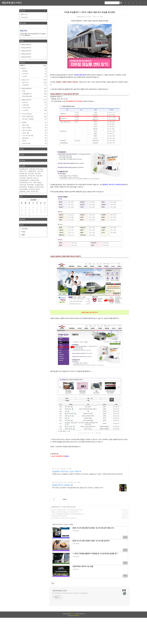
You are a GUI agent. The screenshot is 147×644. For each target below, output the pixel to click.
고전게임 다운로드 (35, 189)
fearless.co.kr (34, 80)
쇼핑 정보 (34, 102)
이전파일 (34, 123)
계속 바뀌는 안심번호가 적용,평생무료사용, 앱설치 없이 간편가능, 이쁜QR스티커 (78, 488)
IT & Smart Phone (34, 114)
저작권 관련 (24, 18)
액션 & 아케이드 (34, 128)
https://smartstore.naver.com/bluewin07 (65, 482)
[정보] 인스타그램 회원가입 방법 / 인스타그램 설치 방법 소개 (65, 510)
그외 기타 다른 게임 (34, 136)
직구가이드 (34, 74)
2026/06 (33, 200)
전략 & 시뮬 (34, 133)
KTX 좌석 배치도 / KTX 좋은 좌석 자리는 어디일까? (63, 518)
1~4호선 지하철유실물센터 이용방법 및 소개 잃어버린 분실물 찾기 (67, 514)
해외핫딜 (34, 71)
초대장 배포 (34, 85)
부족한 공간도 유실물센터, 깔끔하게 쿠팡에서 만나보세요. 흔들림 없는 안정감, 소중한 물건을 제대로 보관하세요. (88, 474)
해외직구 (34, 68)
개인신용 (23, 178)
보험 (34, 91)
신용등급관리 (24, 169)
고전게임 (31, 174)
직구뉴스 (34, 76)
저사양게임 (24, 187)
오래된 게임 (24, 174)
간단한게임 (31, 185)
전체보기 (33, 66)
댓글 (53, 583)
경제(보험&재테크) (34, 89)
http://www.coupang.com (60, 469)
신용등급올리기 (25, 180)
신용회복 (31, 187)
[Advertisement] (73, 623)
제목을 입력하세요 (26, 45)
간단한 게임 (35, 192)
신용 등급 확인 (35, 180)
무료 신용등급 (38, 183)
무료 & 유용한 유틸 (34, 116)
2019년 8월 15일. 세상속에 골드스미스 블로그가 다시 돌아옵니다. (70, 593)
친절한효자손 (76, 642)
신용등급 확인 (39, 185)
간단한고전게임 (40, 187)
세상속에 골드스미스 (12, 3)
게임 (29, 192)
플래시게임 (34, 138)
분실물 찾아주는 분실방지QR (62, 485)
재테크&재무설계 (34, 96)
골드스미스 (34, 82)
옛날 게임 (30, 178)
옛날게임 (23, 192)
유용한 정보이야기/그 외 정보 (84, 17)
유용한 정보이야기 (56, 507)
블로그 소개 (24, 14)
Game (36, 178)
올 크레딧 (38, 174)
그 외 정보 (64, 507)
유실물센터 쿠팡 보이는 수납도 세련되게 (67, 472)
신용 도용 (23, 185)
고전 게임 (40, 171)
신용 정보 (39, 176)
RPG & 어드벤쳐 (34, 130)
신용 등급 (32, 169)
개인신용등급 (24, 189)
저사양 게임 (32, 176)
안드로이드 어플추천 (34, 119)
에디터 (34, 141)
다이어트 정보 (34, 108)
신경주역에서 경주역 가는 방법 (58, 516)
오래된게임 (24, 176)
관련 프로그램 (34, 144)
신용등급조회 (32, 171)
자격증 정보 (34, 105)
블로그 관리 (34, 125)
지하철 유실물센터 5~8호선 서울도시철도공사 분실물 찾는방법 (89, 12)
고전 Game (40, 169)
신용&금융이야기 (34, 94)
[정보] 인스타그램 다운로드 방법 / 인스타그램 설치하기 (64, 512)
